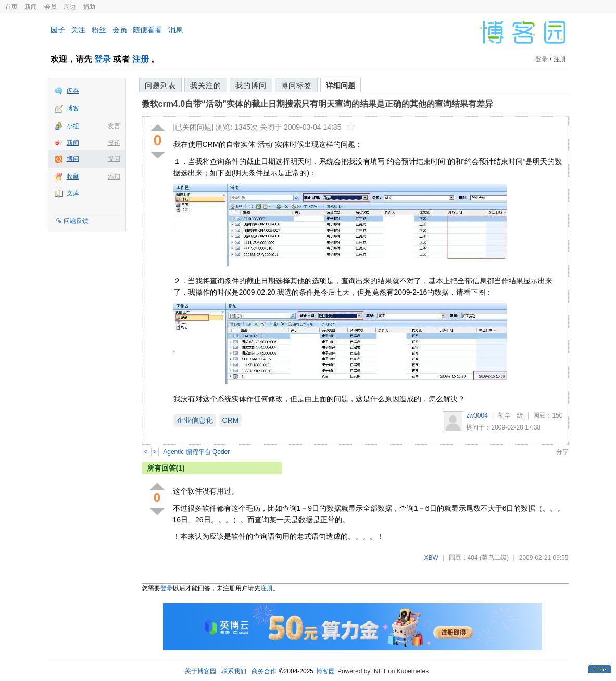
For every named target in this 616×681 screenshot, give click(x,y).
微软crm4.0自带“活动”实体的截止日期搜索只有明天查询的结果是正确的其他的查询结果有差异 (318, 104)
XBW (431, 558)
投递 (114, 143)
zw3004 (477, 415)
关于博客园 (200, 671)
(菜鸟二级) (494, 558)
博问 (73, 159)
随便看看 (147, 30)
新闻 (31, 7)
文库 (73, 193)
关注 (78, 30)
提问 (114, 159)
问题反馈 (76, 221)
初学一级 (511, 415)
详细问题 (341, 85)
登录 (103, 59)
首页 (11, 7)
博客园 (325, 671)
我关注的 (206, 85)
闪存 (73, 91)
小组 (73, 126)
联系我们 (234, 671)
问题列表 (160, 85)
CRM (231, 420)
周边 (70, 7)
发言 (114, 126)
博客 (73, 108)
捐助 (89, 7)
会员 (51, 7)
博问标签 (296, 85)
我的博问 (251, 85)
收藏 (73, 176)
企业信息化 (195, 420)
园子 (58, 30)
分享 (562, 452)
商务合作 (264, 671)
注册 (141, 59)
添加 (114, 176)
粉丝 (99, 30)
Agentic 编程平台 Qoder (196, 452)
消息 (175, 30)
